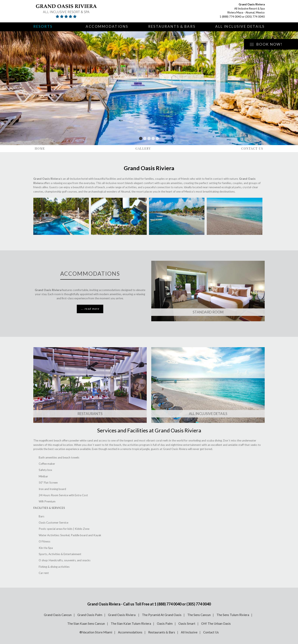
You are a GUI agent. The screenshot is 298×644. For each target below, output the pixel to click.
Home (40, 149)
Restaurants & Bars (172, 26)
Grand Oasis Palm (90, 615)
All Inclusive (189, 632)
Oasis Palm (165, 623)
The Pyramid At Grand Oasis (162, 615)
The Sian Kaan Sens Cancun (86, 623)
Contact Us (252, 149)
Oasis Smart (187, 623)
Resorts (43, 26)
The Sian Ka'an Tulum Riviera (131, 623)
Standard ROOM (208, 312)
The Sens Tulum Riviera (233, 615)
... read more (90, 309)
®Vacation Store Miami (96, 632)
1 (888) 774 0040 (230, 17)
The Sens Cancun (199, 615)
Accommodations (107, 26)
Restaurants (90, 414)
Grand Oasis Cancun (58, 615)
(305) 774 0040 (255, 17)
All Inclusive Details (240, 26)
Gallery (143, 149)
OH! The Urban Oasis (216, 623)
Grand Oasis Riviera (122, 615)
